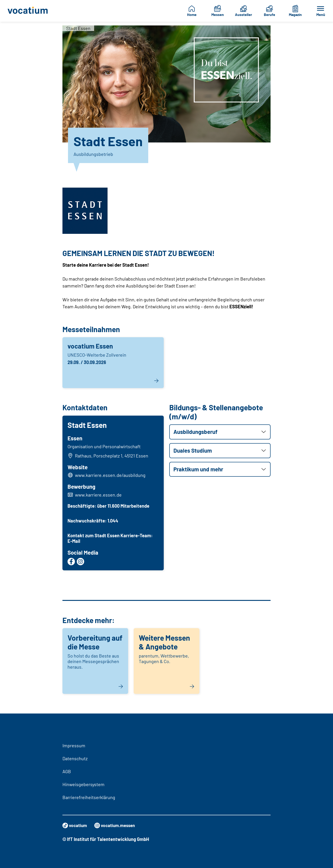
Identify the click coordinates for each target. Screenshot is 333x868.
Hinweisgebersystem (83, 784)
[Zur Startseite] (29, 11)
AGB (67, 771)
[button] (220, 432)
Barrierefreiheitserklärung (89, 797)
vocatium (75, 825)
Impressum (74, 745)
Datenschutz (75, 758)
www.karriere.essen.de (99, 495)
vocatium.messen (117, 825)
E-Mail (74, 541)
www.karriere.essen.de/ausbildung (111, 476)
